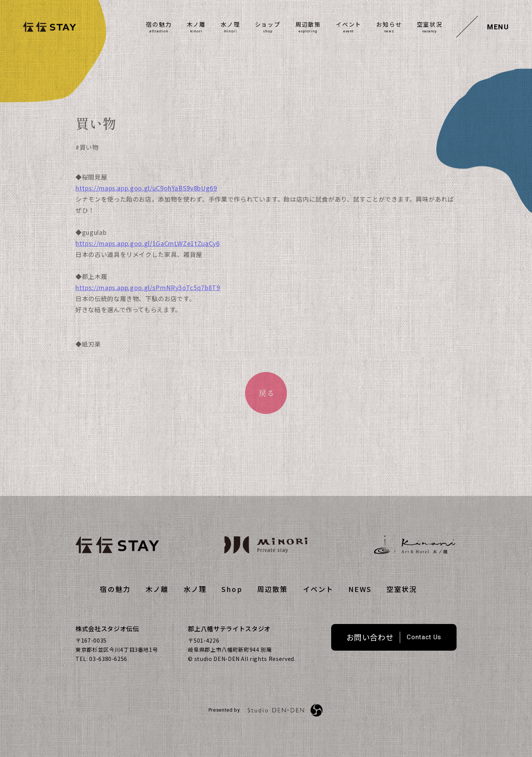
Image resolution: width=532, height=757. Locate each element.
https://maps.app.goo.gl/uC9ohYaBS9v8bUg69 (146, 202)
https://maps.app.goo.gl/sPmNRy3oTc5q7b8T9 (148, 302)
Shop (232, 589)
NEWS (360, 589)
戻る (267, 393)
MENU (498, 27)
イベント (349, 24)
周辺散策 (308, 24)
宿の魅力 (159, 24)
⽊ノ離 (196, 24)
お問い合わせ (370, 637)
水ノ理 (230, 24)
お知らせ (389, 24)
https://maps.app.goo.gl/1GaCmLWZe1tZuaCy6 (148, 257)
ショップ (268, 24)
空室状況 (430, 24)
